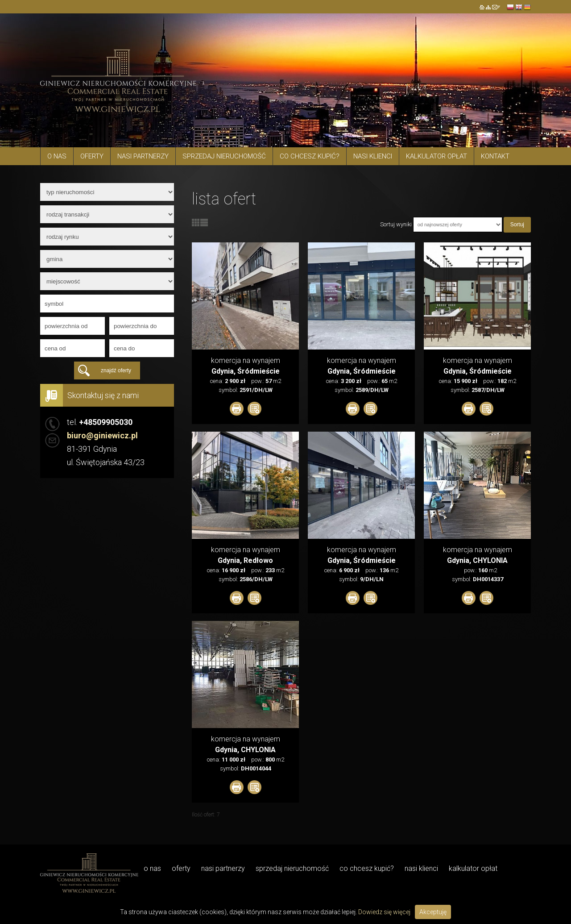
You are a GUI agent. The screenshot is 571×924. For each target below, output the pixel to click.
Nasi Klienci (373, 156)
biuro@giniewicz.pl (102, 435)
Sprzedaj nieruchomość (224, 156)
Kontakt (495, 156)
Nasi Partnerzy (143, 156)
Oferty (92, 156)
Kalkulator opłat (437, 156)
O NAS (57, 156)
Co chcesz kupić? (310, 156)
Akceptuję (433, 912)
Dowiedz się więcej (384, 912)
